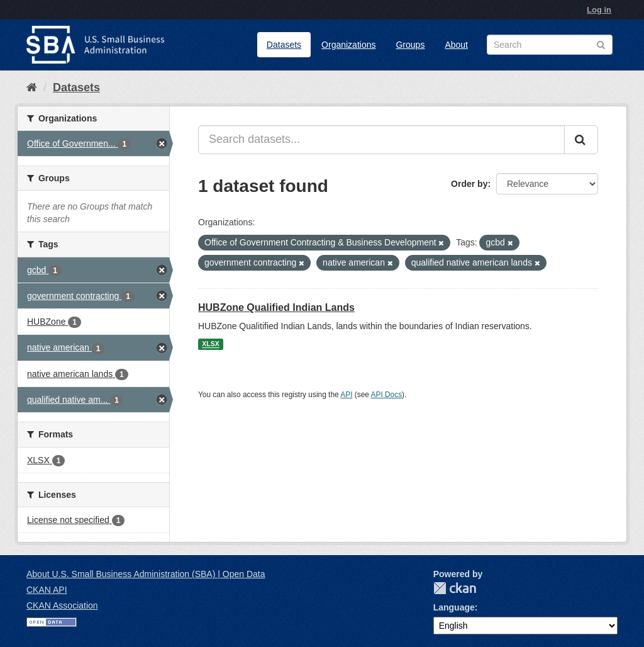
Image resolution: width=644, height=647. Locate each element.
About (456, 45)
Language (454, 607)
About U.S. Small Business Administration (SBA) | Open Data (146, 574)
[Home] (32, 87)
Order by (469, 184)
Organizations (348, 45)
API (346, 395)
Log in (599, 10)
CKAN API (47, 590)
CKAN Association (62, 605)
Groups (410, 45)
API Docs (387, 395)
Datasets (284, 45)
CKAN (455, 588)
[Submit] (581, 140)
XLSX (210, 344)
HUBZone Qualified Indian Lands (276, 307)
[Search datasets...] (381, 140)
